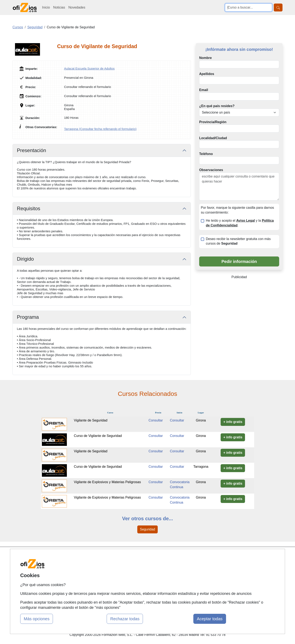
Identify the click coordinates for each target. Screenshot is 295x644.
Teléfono (206, 154)
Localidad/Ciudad (213, 138)
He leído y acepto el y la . (240, 223)
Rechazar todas (125, 619)
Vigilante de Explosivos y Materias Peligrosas (107, 482)
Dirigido (25, 259)
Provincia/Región (213, 122)
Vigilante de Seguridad (91, 420)
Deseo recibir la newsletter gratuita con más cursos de (238, 241)
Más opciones (37, 619)
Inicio (46, 7)
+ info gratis (233, 422)
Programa (28, 317)
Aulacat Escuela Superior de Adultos (89, 68)
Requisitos (29, 208)
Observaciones (211, 170)
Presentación (31, 150)
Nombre (205, 58)
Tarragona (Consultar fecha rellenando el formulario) (100, 129)
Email (204, 90)
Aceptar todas (210, 619)
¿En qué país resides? (217, 106)
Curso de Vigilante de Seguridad (98, 436)
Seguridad (148, 529)
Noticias (59, 7)
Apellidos (207, 74)
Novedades (77, 7)
